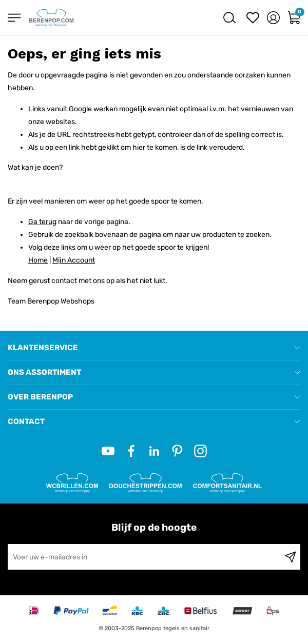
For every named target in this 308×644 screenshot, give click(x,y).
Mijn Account (74, 260)
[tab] (154, 348)
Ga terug (42, 222)
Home (38, 260)
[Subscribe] (290, 557)
